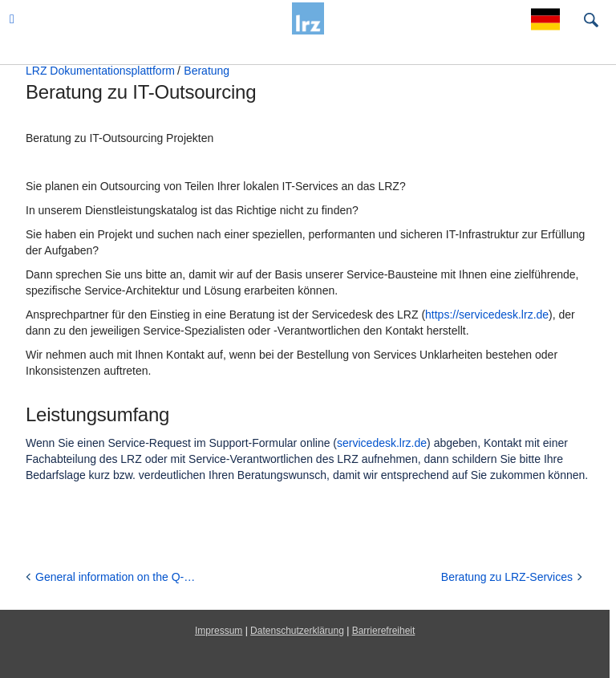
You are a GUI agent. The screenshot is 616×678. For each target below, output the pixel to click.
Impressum (219, 631)
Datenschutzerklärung (297, 631)
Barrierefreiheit (384, 631)
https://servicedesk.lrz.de (487, 315)
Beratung (207, 71)
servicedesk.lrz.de (382, 443)
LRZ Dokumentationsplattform (100, 71)
